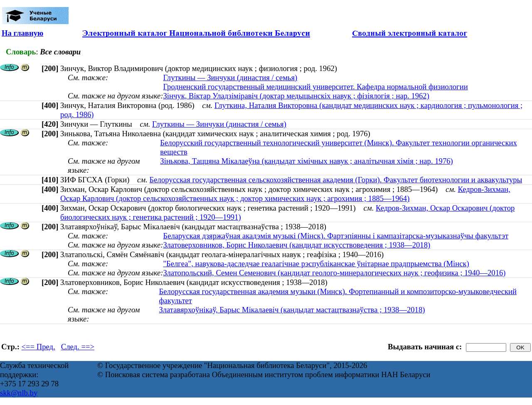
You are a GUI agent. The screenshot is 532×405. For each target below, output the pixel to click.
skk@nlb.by (19, 393)
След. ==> (78, 347)
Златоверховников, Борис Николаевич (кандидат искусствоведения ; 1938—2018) (297, 245)
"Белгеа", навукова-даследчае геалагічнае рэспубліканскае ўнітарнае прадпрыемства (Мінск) (316, 264)
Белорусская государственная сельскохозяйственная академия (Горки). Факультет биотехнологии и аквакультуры (336, 180)
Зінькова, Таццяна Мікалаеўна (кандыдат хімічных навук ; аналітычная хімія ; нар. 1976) (306, 161)
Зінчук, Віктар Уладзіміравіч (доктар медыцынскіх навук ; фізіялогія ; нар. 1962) (296, 96)
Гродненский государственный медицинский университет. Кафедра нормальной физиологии (315, 87)
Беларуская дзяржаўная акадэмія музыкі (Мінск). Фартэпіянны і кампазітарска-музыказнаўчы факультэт (336, 236)
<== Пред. (38, 347)
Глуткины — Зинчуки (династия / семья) (230, 77)
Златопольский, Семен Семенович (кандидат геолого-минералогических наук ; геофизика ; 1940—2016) (334, 273)
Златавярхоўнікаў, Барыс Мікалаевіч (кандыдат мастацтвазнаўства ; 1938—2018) (292, 310)
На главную (22, 33)
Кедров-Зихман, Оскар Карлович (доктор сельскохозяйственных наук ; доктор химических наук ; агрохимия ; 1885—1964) (285, 194)
